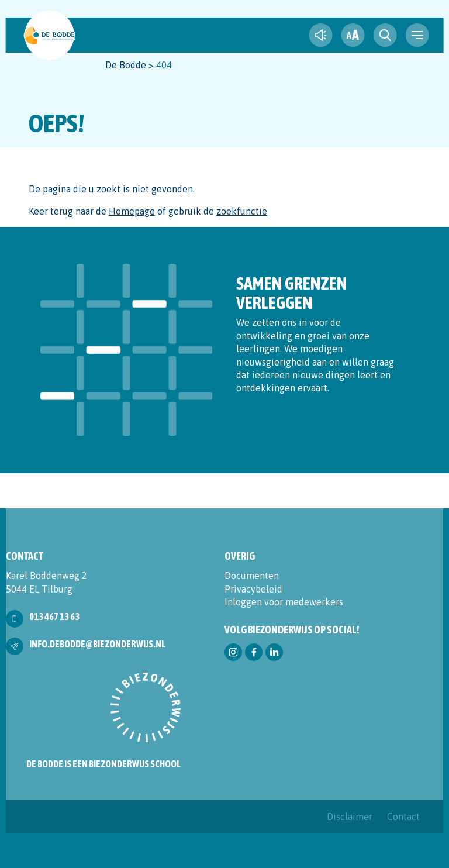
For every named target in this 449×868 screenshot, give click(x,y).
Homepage (132, 211)
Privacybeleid (253, 589)
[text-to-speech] (320, 35)
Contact (403, 817)
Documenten (252, 576)
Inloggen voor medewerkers (284, 602)
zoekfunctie (242, 211)
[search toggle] (385, 35)
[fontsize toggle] (353, 35)
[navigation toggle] (417, 35)
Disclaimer (350, 817)
